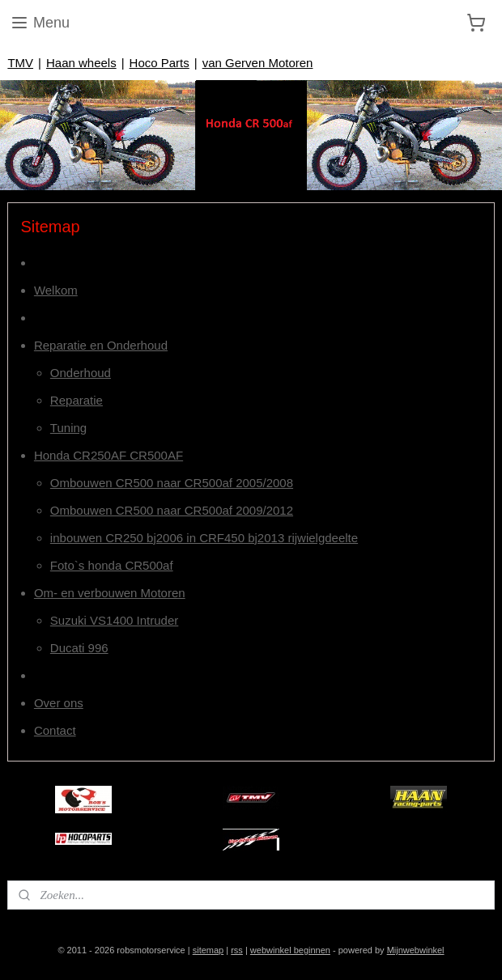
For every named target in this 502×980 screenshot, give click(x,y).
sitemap (208, 950)
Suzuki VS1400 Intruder (114, 620)
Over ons (59, 703)
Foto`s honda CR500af (112, 565)
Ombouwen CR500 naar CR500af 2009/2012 (172, 510)
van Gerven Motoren (258, 63)
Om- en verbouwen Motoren (110, 593)
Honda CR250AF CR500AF (108, 455)
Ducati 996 (79, 648)
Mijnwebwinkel (416, 950)
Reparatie (77, 400)
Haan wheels (81, 63)
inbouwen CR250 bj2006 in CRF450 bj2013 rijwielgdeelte (204, 538)
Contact (55, 730)
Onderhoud (81, 373)
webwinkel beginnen (290, 950)
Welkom (56, 290)
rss (237, 950)
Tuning (68, 428)
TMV (20, 63)
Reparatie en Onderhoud (101, 345)
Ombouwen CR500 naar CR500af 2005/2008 (172, 483)
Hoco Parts (160, 63)
